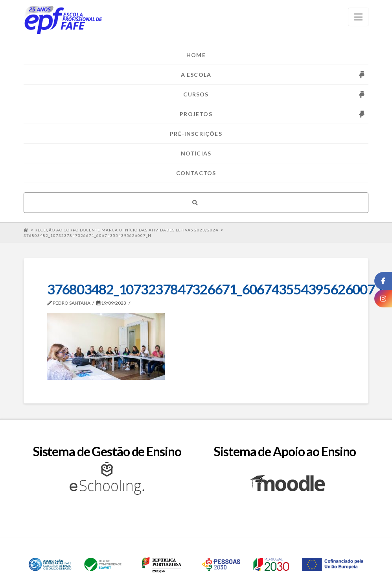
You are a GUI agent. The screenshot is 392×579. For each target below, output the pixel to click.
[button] (358, 17)
